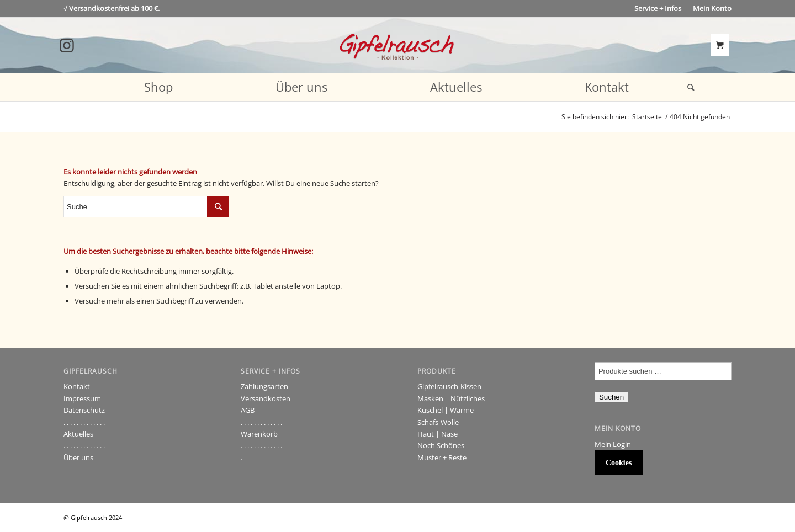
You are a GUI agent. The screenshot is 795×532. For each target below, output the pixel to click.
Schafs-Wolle (438, 422)
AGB (248, 410)
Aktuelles (78, 434)
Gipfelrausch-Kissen (449, 386)
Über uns (78, 457)
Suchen (611, 397)
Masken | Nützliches (451, 398)
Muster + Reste (442, 457)
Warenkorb (259, 434)
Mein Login (613, 444)
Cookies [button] (619, 463)
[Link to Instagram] (67, 45)
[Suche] (687, 87)
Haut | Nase (438, 434)
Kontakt (77, 386)
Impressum (82, 398)
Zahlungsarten (264, 386)
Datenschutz (84, 410)
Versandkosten (266, 398)
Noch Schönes (441, 445)
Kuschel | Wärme (446, 410)
